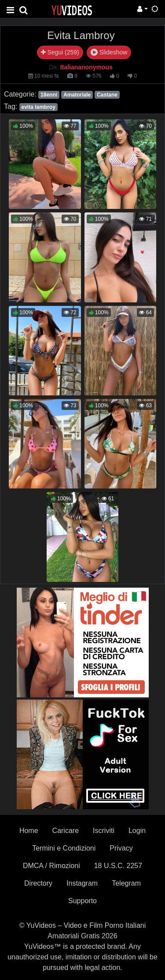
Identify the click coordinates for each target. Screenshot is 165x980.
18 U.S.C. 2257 (118, 866)
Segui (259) (60, 52)
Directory (38, 883)
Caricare (66, 831)
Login (137, 831)
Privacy (121, 848)
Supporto (82, 901)
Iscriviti (104, 831)
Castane (107, 95)
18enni (49, 95)
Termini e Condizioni (64, 848)
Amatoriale (77, 95)
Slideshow (109, 52)
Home (29, 831)
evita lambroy (38, 107)
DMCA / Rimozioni (51, 866)
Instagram (82, 883)
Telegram (126, 883)
